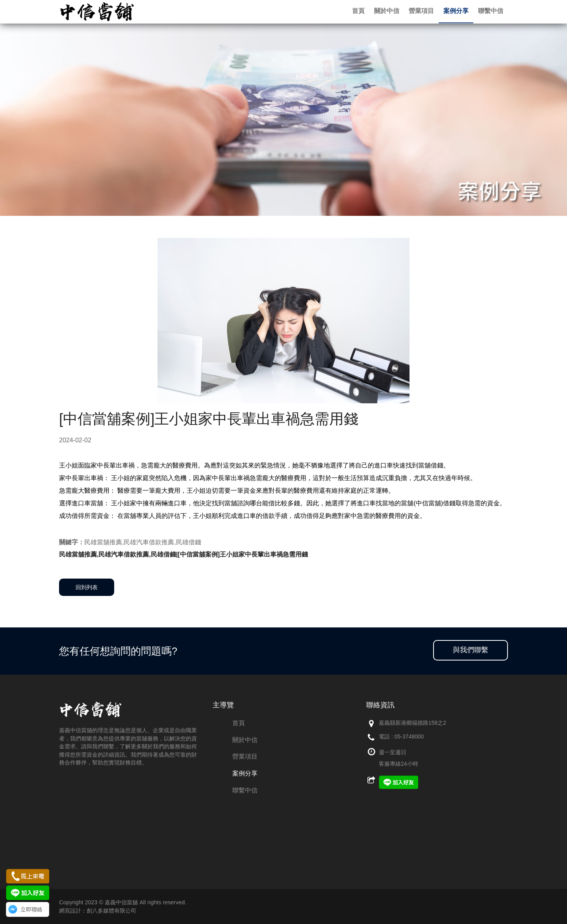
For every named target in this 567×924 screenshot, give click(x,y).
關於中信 (245, 740)
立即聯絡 (31, 909)
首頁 (239, 723)
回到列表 (87, 587)
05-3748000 (409, 737)
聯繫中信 (245, 790)
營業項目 (245, 756)
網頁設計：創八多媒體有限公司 (98, 911)
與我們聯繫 (471, 650)
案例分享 (245, 773)
